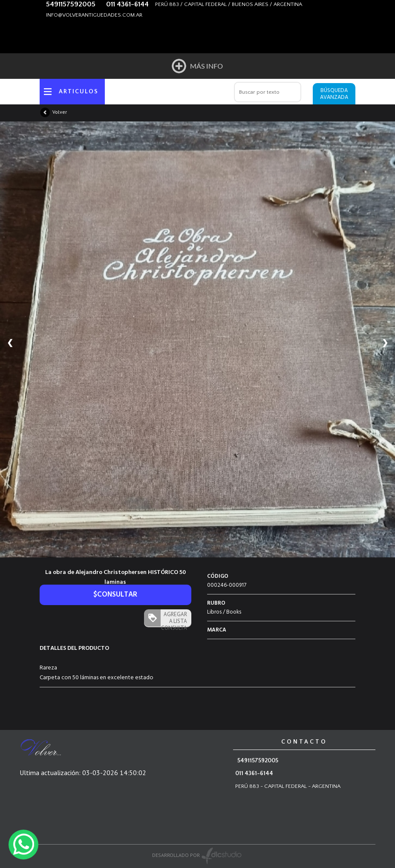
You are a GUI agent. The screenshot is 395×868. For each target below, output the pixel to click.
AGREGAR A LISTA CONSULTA (173, 619)
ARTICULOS (79, 92)
